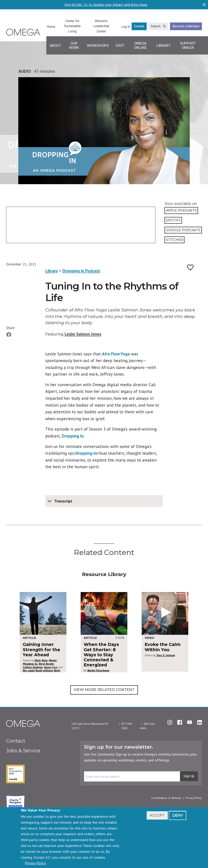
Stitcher (174, 240)
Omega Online (140, 45)
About (55, 45)
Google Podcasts (183, 230)
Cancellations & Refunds (166, 798)
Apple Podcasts (181, 210)
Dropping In (73, 436)
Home (51, 27)
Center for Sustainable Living (72, 26)
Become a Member (186, 26)
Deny (178, 815)
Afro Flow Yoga (116, 354)
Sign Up (189, 776)
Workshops (98, 45)
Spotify (173, 220)
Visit (120, 45)
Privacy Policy (194, 798)
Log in (126, 27)
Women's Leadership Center (101, 26)
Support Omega (188, 45)
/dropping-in (85, 453)
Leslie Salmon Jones (83, 334)
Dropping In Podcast (81, 271)
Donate (139, 26)
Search (156, 26)
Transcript (63, 501)
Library (163, 45)
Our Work (74, 45)
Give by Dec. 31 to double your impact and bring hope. (106, 5)
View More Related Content (104, 690)
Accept (157, 815)
